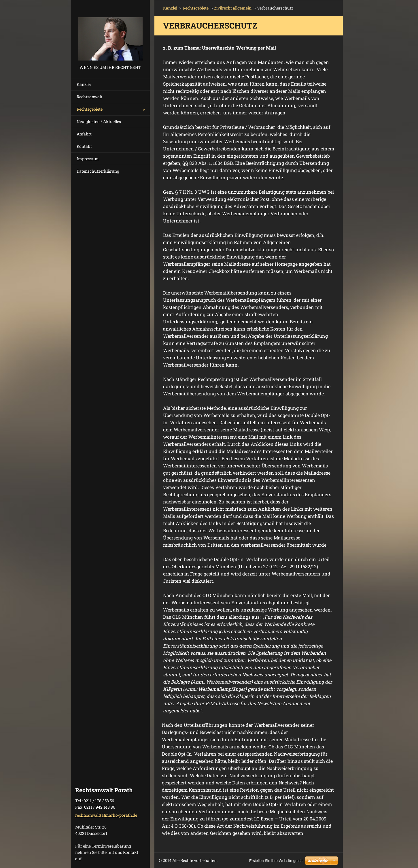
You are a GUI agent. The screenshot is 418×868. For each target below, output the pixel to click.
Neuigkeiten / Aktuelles (99, 121)
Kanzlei (84, 84)
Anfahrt (84, 134)
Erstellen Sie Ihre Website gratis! (276, 861)
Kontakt (84, 146)
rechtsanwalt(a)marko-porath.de (106, 815)
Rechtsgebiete (90, 109)
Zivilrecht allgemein (233, 8)
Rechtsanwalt (89, 97)
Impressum (88, 159)
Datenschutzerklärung (98, 171)
